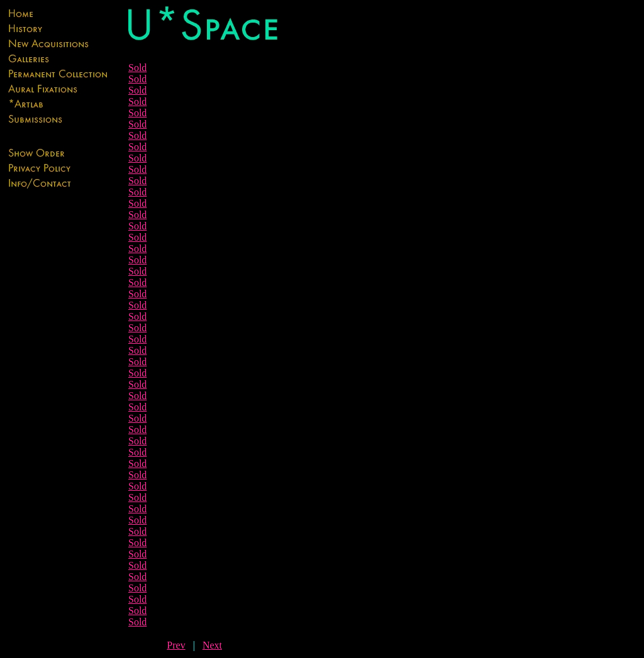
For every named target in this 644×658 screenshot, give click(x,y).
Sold (137, 68)
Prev (176, 645)
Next (212, 645)
